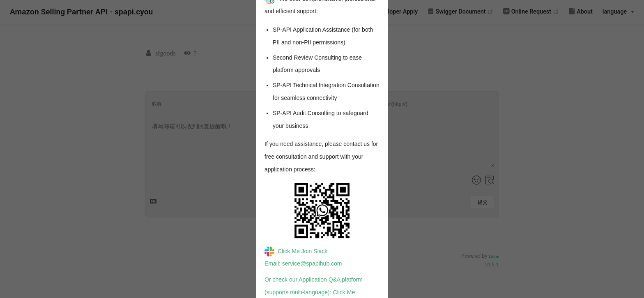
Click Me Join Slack (296, 251)
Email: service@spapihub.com (303, 263)
